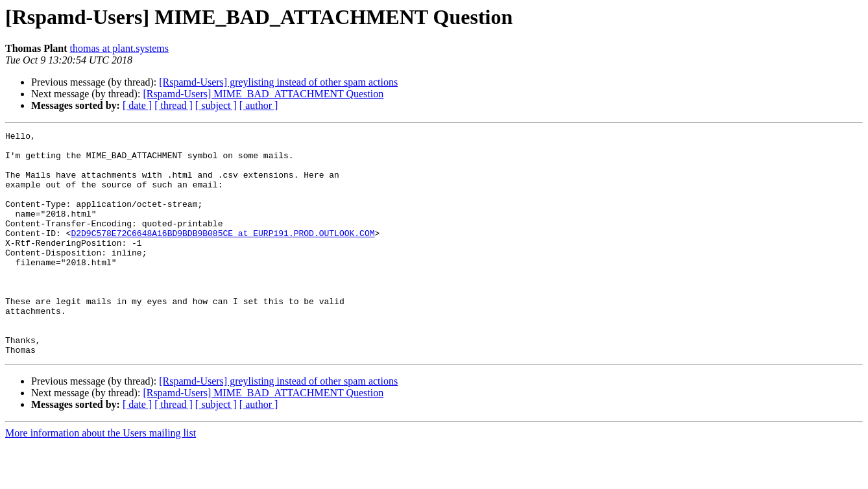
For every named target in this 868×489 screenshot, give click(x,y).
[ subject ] (216, 105)
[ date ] (137, 105)
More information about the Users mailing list (101, 478)
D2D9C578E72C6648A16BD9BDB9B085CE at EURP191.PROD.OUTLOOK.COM (223, 254)
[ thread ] (174, 105)
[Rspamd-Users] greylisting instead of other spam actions (278, 82)
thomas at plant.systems (119, 48)
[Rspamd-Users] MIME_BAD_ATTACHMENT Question (263, 94)
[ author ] (259, 105)
